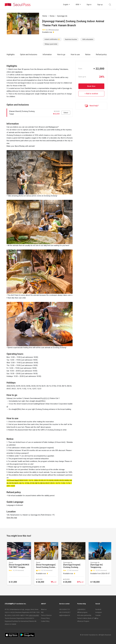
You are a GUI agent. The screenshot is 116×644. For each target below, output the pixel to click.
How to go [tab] (61, 55)
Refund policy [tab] (101, 55)
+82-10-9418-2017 (65, 612)
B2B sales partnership (84, 615)
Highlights (11, 55)
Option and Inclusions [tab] (29, 55)
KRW (78, 5)
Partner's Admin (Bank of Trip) (85, 618)
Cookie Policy (45, 621)
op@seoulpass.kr (65, 615)
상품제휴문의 (81, 609)
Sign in (89, 5)
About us (44, 609)
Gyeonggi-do (62, 16)
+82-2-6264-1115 (64, 609)
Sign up (100, 5)
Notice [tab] (88, 55)
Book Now (91, 86)
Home (45, 16)
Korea (52, 16)
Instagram (99, 612)
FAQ (42, 612)
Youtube (98, 615)
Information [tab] (47, 55)
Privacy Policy (45, 618)
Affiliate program (82, 612)
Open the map (12, 518)
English (66, 5)
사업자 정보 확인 (34, 615)
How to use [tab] (75, 55)
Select (66, 113)
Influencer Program (83, 621)
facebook (98, 609)
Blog (97, 618)
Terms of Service (46, 615)
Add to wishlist (92, 94)
